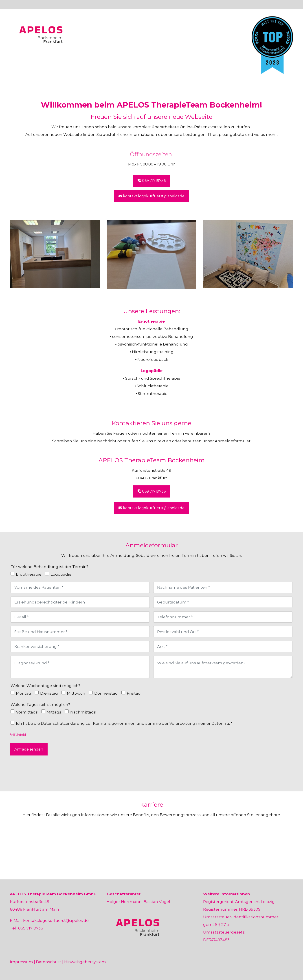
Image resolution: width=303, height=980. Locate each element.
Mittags (54, 712)
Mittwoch (76, 693)
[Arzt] (223, 647)
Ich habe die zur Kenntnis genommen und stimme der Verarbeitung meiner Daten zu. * (124, 723)
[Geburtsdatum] (223, 602)
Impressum (21, 962)
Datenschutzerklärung (63, 723)
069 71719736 (31, 928)
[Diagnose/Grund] (80, 667)
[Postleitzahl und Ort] (223, 632)
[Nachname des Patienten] (223, 587)
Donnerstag (106, 693)
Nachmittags (83, 712)
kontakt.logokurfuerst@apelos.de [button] (151, 196)
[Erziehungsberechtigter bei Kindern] (80, 602)
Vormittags (27, 712)
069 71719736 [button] (152, 181)
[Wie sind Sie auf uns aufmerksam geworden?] (223, 667)
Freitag (134, 693)
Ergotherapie (29, 574)
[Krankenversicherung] (80, 647)
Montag (24, 693)
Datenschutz (49, 962)
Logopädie (61, 574)
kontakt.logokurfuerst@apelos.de (56, 921)
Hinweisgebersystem (85, 962)
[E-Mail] (80, 617)
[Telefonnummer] (223, 617)
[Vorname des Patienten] (80, 587)
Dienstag (49, 693)
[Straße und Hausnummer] (80, 632)
